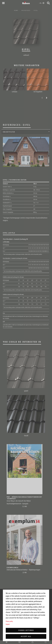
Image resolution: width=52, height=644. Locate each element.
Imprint (8, 624)
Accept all (26, 636)
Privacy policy (9, 621)
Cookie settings (26, 630)
